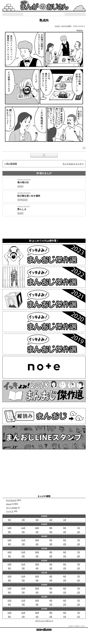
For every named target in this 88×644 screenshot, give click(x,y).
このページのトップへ (77, 626)
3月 (37, 520)
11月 (23, 528)
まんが (9, 504)
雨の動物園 (12, 164)
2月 (51, 520)
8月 (65, 528)
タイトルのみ (12, 508)
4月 (23, 520)
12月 (9, 528)
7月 (78, 528)
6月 (10, 532)
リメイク (10, 511)
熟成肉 (44, 20)
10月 (37, 528)
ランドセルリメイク (72, 164)
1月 (65, 520)
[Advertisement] (44, 227)
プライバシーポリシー (44, 621)
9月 (51, 528)
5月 (10, 520)
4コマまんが (11, 500)
